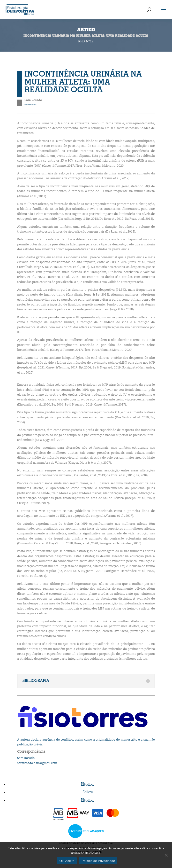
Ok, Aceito (67, 861)
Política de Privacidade (98, 861)
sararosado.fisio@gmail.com (37, 763)
